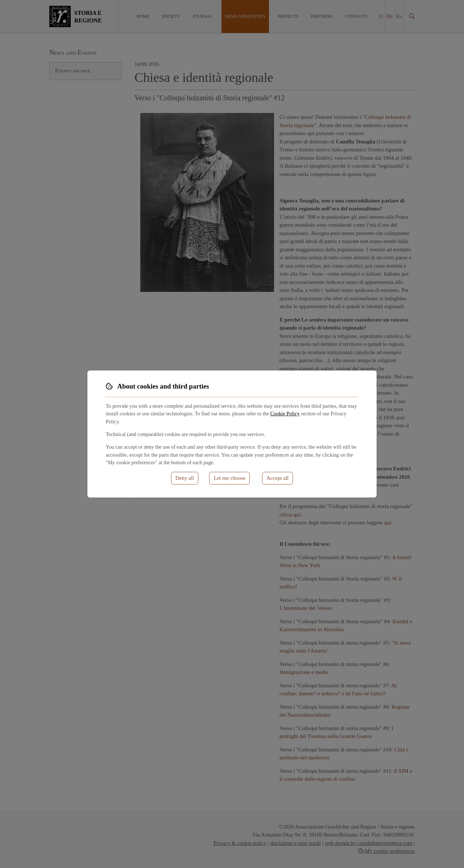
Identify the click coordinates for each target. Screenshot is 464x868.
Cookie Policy (285, 414)
